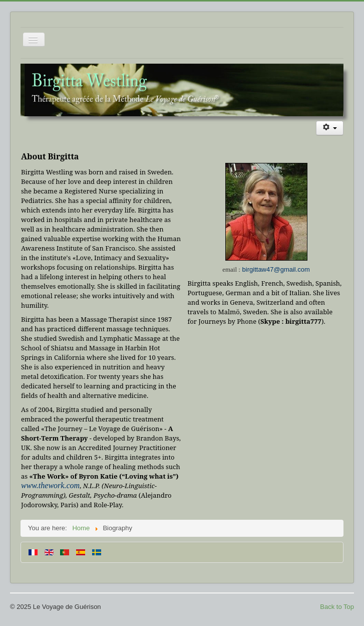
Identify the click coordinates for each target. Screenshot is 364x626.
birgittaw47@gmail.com (276, 269)
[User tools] (330, 128)
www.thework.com (50, 485)
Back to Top (337, 607)
